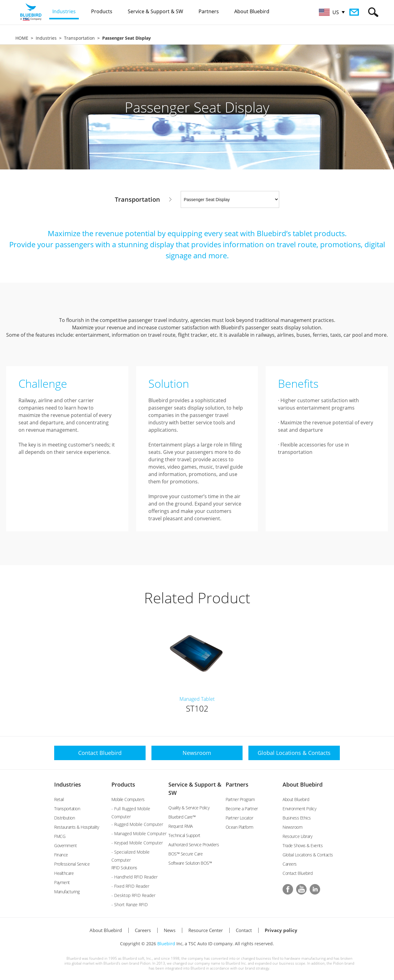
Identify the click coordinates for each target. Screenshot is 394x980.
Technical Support (184, 835)
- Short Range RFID (130, 905)
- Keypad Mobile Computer (137, 843)
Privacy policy (281, 930)
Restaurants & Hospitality (77, 827)
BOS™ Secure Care (185, 854)
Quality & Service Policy (189, 808)
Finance (61, 855)
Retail (59, 799)
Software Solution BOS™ (190, 863)
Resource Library (297, 836)
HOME (22, 38)
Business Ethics (297, 818)
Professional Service (72, 864)
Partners (237, 784)
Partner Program (240, 799)
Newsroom (292, 827)
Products (123, 784)
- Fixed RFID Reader (130, 886)
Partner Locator (239, 818)
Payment (62, 882)
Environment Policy (299, 809)
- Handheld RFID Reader (135, 877)
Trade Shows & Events (303, 845)
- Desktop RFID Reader (133, 895)
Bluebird (166, 944)
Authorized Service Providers (194, 845)
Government (65, 845)
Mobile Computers (128, 799)
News (170, 930)
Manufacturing (67, 892)
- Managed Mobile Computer (139, 833)
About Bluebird (303, 784)
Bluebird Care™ (182, 817)
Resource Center (206, 930)
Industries (46, 38)
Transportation (79, 38)
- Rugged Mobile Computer (137, 824)
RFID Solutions (124, 868)
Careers (290, 864)
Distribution (64, 818)
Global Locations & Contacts (308, 855)
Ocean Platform (239, 827)
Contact (244, 930)
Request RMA (181, 826)
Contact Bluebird (298, 873)
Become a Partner (242, 809)
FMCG (60, 836)
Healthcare (64, 873)
